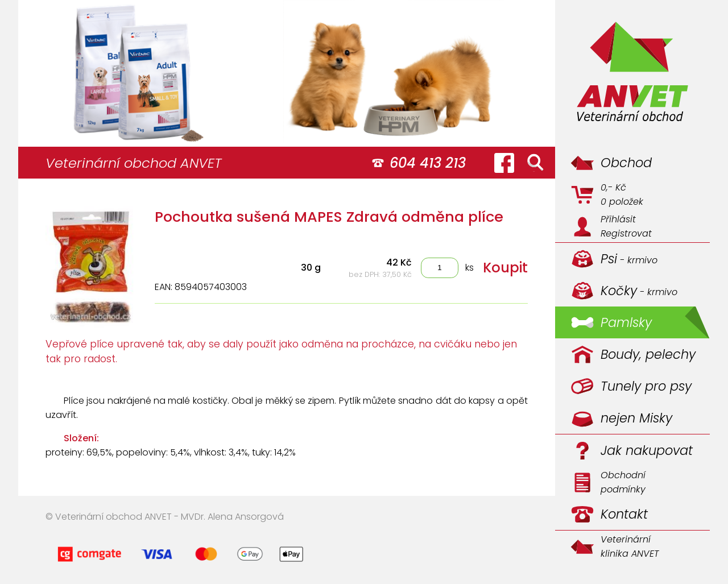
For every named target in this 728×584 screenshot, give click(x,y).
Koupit (505, 268)
